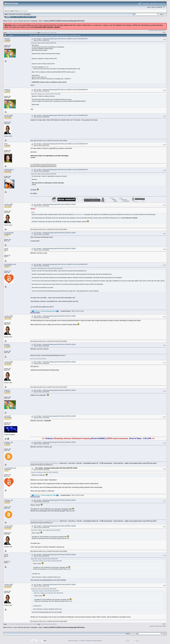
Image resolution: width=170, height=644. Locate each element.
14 (26, 33)
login (20, 11)
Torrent (28, 14)
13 (24, 33)
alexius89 (7, 416)
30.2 (25, 14)
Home (8, 17)
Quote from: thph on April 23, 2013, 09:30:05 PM (44, 43)
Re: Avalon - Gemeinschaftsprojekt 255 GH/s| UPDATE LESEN (55, 204)
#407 (164, 234)
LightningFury (9, 170)
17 (31, 33)
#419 (164, 555)
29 (53, 33)
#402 (164, 90)
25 (46, 33)
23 (43, 33)
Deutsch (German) (24, 21)
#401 (164, 40)
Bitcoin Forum (8, 21)
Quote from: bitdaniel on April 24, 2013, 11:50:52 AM (45, 472)
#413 (164, 391)
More (33, 17)
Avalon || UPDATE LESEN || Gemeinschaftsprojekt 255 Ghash (64, 21)
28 (52, 33)
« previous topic (153, 30)
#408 (164, 249)
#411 (164, 345)
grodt (6, 249)
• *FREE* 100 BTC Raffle (77, 311)
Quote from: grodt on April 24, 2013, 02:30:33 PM (44, 589)
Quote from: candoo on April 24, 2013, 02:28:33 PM (44, 559)
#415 (164, 443)
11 (21, 33)
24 (44, 33)
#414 (164, 417)
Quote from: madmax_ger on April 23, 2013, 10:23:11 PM (46, 94)
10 (19, 33)
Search (18, 17)
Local (15, 21)
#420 (164, 585)
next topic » (162, 30)
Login (23, 17)
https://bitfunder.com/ (79, 214)
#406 (164, 205)
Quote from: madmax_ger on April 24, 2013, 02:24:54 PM (46, 530)
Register (28, 17)
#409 (164, 265)
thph (6, 144)
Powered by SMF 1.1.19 (75, 641)
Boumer (7, 344)
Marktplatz (34, 21)
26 (48, 33)
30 (55, 33)
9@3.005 (46, 67)
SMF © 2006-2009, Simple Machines (92, 641)
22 (41, 33)
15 (28, 33)
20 (37, 33)
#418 (164, 527)
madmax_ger (9, 442)
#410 (164, 317)
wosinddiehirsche (10, 264)
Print (164, 32)
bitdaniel (7, 39)
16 (30, 33)
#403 (164, 116)
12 (22, 33)
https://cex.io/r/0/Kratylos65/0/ (38, 359)
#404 (164, 145)
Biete (41, 21)
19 (35, 33)
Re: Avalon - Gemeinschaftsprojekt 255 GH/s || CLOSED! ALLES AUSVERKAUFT (61, 39)
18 (33, 33)
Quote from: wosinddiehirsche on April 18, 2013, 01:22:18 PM (47, 269)
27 (50, 33)
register (26, 11)
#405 (164, 170)
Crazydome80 (9, 233)
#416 (164, 469)
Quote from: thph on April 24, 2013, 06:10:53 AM (44, 174)
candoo (7, 115)
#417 (164, 501)
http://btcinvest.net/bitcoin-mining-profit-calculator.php (44, 463)
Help (13, 17)
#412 (164, 363)
